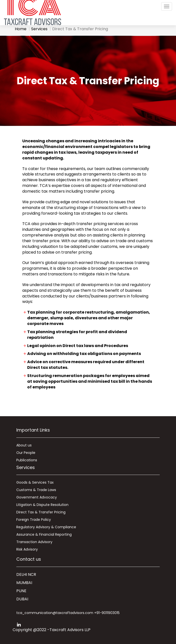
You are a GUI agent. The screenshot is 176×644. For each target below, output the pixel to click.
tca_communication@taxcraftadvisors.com (55, 613)
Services (39, 29)
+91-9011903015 (107, 613)
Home (21, 29)
